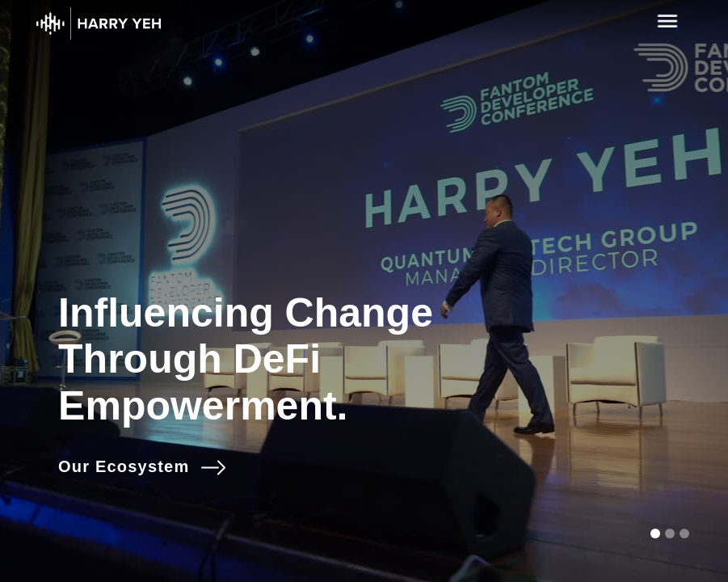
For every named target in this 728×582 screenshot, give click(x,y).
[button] (655, 533)
